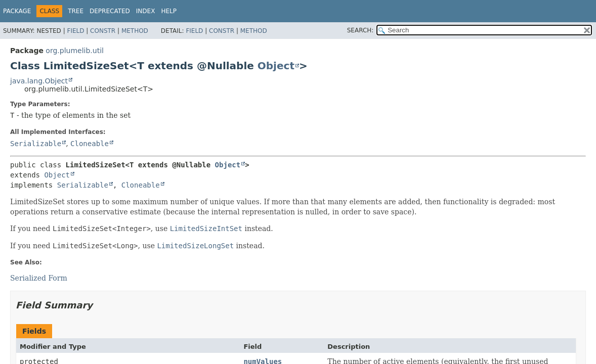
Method (135, 31)
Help (169, 11)
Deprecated (110, 11)
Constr (103, 31)
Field (75, 31)
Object (276, 66)
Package (17, 11)
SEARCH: (360, 30)
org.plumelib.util (75, 51)
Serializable (36, 144)
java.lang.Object (39, 81)
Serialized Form (39, 278)
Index (146, 11)
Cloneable (90, 144)
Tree (76, 11)
